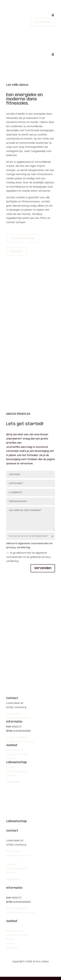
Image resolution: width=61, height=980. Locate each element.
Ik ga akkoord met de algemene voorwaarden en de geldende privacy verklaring (28, 557)
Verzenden (43, 568)
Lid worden (43, 22)
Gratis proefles (22, 238)
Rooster (16, 251)
